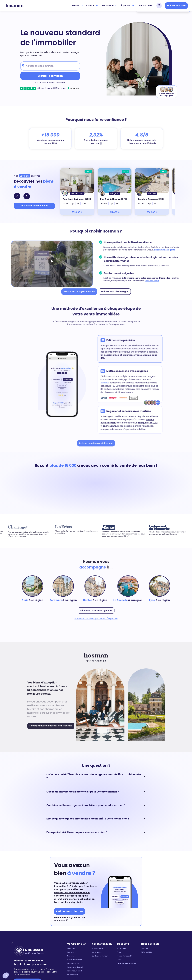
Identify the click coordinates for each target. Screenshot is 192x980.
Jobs (119, 960)
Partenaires (122, 948)
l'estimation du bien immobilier (72, 893)
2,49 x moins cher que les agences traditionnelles (144, 277)
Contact (144, 948)
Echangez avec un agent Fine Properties (53, 725)
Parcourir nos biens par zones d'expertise (96, 617)
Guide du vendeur (75, 960)
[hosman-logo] (15, 6)
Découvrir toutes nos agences (96, 610)
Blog (119, 952)
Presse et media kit (125, 956)
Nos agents (72, 952)
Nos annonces (98, 948)
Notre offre (71, 948)
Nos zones (71, 956)
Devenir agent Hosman (126, 963)
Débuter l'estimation (50, 76)
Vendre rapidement (75, 967)
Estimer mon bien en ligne (114, 290)
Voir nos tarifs (150, 280)
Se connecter (73, 975)
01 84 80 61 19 (145, 6)
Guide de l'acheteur (100, 956)
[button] (6, 975)
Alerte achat (97, 952)
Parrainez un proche (75, 971)
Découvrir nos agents (162, 250)
